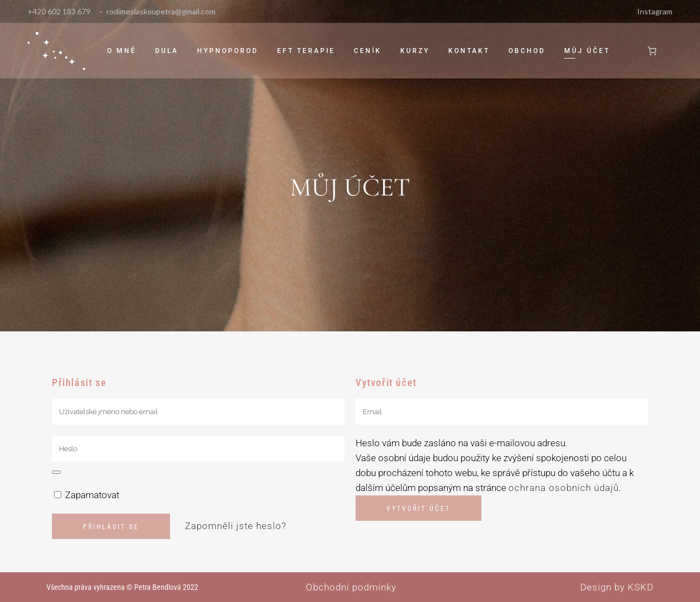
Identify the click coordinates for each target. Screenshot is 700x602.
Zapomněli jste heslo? (236, 526)
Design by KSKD (617, 587)
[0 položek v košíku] (652, 51)
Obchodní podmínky (351, 587)
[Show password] (56, 472)
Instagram (655, 11)
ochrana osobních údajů (564, 488)
